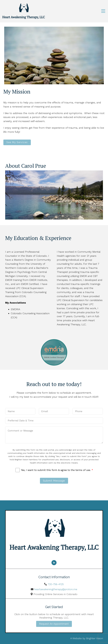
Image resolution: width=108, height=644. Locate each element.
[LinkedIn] (54, 563)
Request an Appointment (54, 624)
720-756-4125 (56, 584)
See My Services (17, 142)
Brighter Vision (95, 638)
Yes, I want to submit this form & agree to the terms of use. (57, 470)
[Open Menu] (103, 11)
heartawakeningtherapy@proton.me (56, 589)
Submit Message (54, 481)
